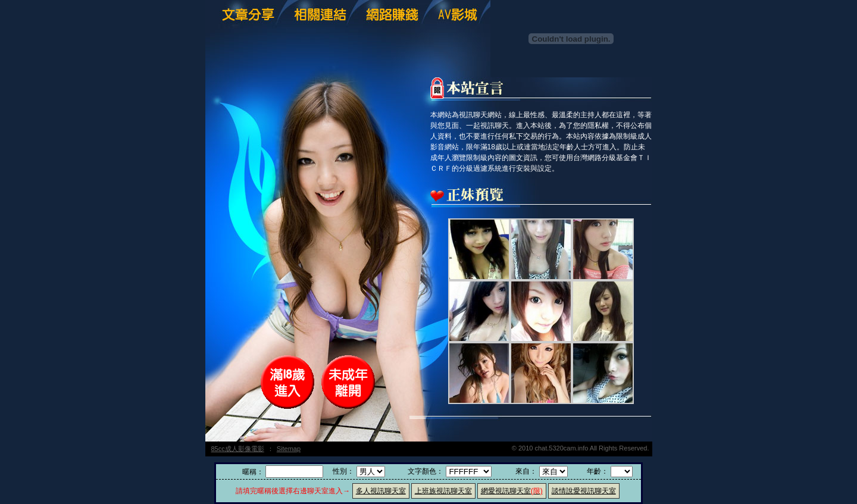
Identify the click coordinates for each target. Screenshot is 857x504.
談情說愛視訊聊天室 (584, 491)
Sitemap (289, 449)
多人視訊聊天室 (381, 491)
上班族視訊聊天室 (443, 491)
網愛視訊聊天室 (512, 491)
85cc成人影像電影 (238, 449)
